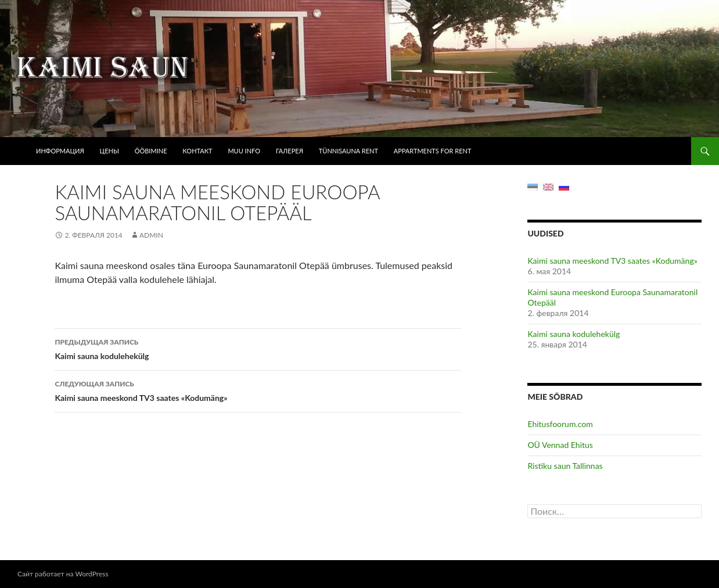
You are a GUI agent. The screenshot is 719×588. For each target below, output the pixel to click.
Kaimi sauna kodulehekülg (258, 348)
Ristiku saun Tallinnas (565, 466)
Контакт (197, 151)
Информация (60, 151)
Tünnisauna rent (348, 151)
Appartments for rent (433, 151)
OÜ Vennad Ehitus (560, 445)
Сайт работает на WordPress (63, 574)
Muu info (244, 151)
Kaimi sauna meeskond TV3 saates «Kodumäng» (258, 390)
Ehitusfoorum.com (560, 424)
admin (151, 235)
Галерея (290, 151)
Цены (109, 151)
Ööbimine (151, 151)
